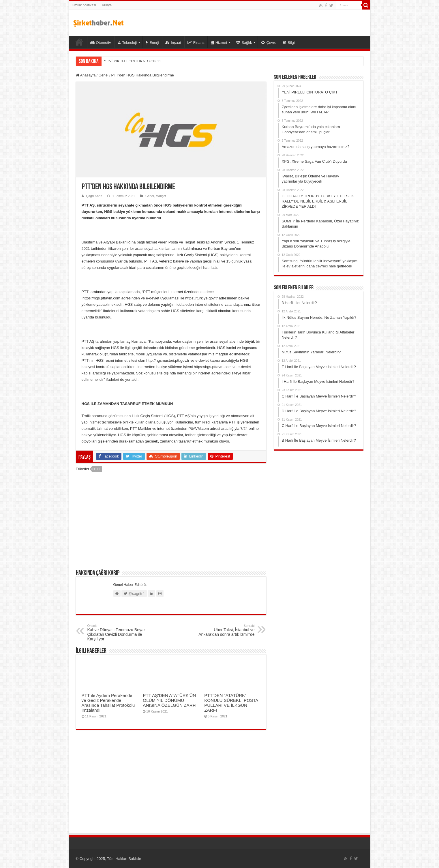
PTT (97, 469)
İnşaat (173, 43)
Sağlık (244, 43)
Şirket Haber (79, 42)
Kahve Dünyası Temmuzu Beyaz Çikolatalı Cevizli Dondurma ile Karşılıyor (117, 633)
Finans (196, 43)
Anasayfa (86, 75)
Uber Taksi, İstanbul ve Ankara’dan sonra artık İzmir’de (225, 630)
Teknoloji (127, 43)
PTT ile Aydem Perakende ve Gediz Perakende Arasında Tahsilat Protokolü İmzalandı (108, 703)
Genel (103, 75)
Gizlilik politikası (84, 5)
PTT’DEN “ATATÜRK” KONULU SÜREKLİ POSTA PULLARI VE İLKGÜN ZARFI (231, 703)
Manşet (161, 196)
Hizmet (219, 43)
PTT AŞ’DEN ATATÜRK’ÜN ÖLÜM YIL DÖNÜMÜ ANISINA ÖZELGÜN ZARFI (170, 700)
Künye (107, 5)
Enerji (152, 43)
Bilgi (289, 43)
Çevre (269, 43)
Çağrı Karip (94, 196)
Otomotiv (101, 43)
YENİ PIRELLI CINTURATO (127, 61)
